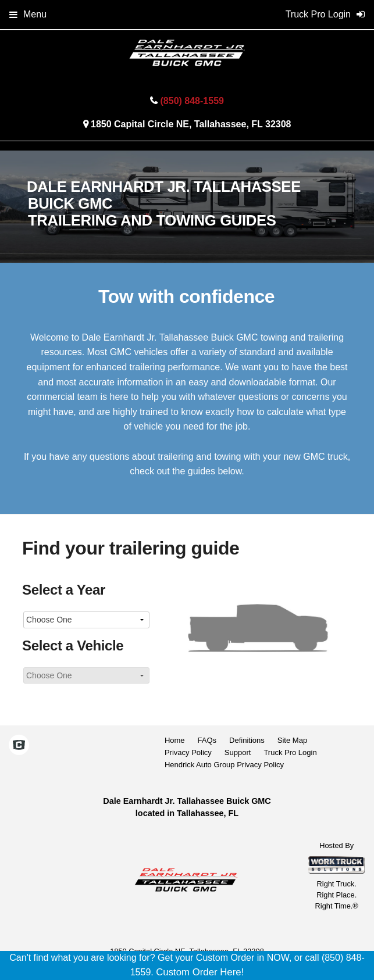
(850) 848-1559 (192, 101)
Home (175, 740)
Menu (28, 14)
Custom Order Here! (200, 972)
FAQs (207, 740)
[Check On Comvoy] (19, 746)
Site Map (292, 740)
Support (238, 752)
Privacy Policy (188, 752)
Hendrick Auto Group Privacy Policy (224, 765)
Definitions (247, 740)
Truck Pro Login (290, 752)
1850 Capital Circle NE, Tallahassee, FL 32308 (191, 124)
